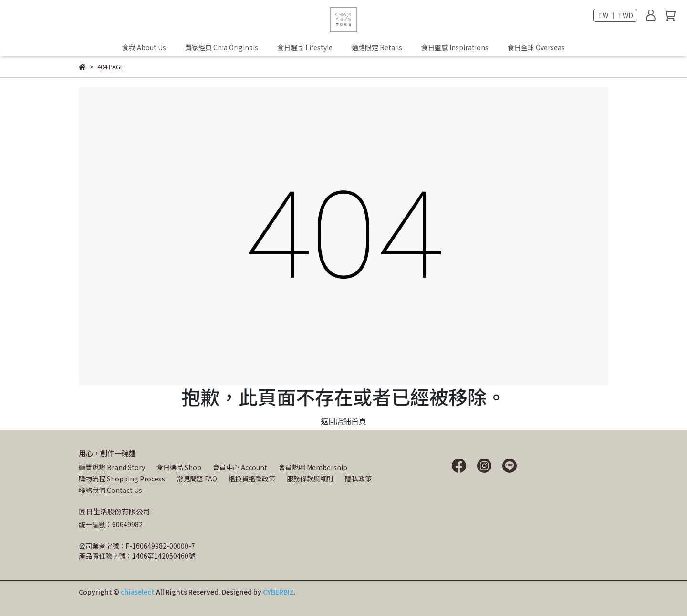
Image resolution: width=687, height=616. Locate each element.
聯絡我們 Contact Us (110, 490)
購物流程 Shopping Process (122, 479)
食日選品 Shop (179, 467)
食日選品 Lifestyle (305, 47)
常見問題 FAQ (197, 479)
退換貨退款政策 (252, 479)
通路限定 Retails (377, 47)
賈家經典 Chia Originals (222, 47)
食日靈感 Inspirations (455, 47)
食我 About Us (144, 47)
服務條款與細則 (310, 479)
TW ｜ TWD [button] (615, 15)
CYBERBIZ (278, 592)
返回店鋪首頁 (343, 421)
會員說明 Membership (313, 467)
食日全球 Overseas (536, 47)
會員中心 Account (240, 467)
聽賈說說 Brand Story (112, 467)
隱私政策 (358, 479)
